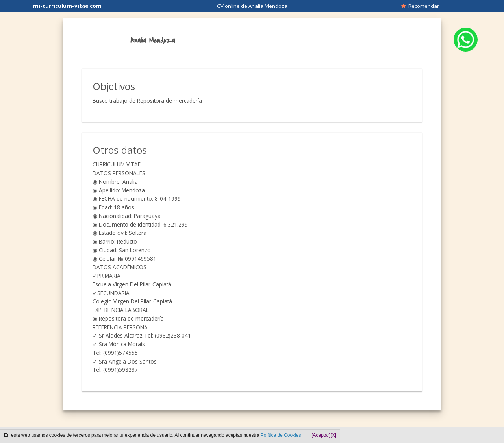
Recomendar (420, 6)
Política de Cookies (281, 435)
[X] (333, 435)
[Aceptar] (321, 435)
